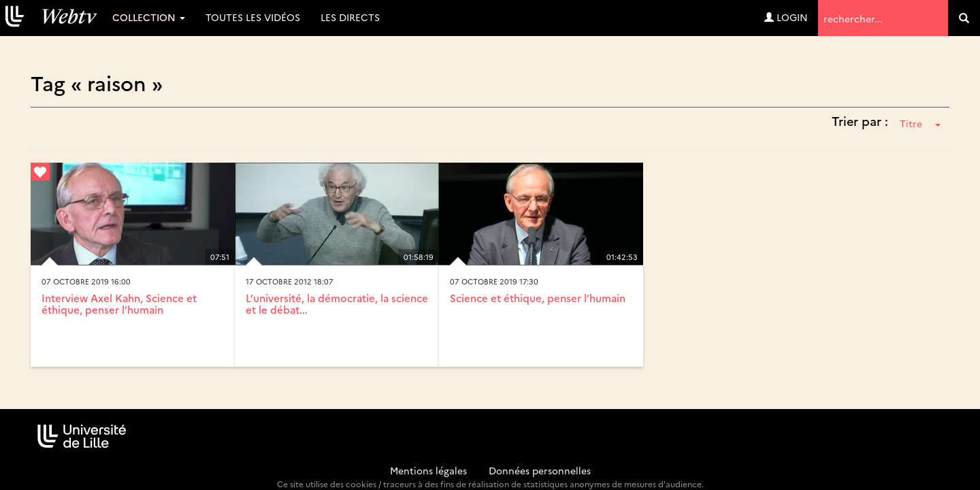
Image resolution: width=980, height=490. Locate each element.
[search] (964, 18)
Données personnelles (540, 470)
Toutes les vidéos (253, 17)
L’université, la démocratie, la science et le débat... (337, 304)
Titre (920, 123)
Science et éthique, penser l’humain (538, 298)
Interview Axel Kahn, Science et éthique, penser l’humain (119, 304)
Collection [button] (149, 17)
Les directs (350, 17)
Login (786, 17)
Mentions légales (428, 470)
